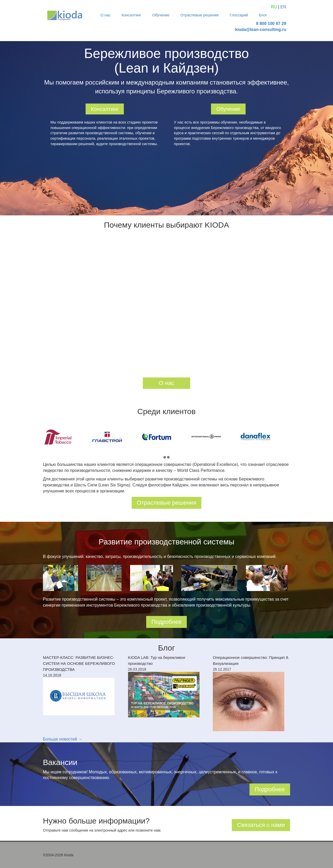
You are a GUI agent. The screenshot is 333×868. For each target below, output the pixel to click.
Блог (263, 15)
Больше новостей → (63, 739)
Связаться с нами (261, 825)
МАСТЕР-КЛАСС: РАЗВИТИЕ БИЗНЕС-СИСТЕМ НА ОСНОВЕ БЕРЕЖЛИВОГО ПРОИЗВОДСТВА (79, 663)
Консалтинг (131, 15)
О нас (105, 15)
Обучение (161, 15)
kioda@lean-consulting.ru (261, 30)
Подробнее (166, 622)
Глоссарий (239, 15)
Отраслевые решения (200, 15)
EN (283, 7)
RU (274, 7)
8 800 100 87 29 (271, 24)
